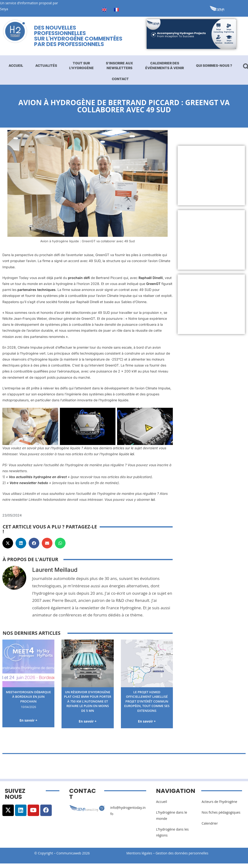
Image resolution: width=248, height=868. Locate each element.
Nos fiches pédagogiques (221, 817)
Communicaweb (69, 858)
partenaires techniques (36, 290)
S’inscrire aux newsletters (119, 65)
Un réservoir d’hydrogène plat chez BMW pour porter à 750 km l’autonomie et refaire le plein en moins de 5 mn (88, 704)
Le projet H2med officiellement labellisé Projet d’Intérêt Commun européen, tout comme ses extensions (147, 701)
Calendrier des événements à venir (165, 65)
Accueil (16, 65)
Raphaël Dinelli (151, 278)
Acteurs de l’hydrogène (219, 807)
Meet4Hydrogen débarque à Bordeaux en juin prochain (28, 697)
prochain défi (79, 278)
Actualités (46, 65)
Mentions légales (139, 858)
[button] (8, 543)
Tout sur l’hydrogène (81, 65)
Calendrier (210, 828)
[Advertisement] (211, 176)
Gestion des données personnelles (184, 858)
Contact (120, 79)
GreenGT (153, 284)
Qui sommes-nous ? (214, 65)
